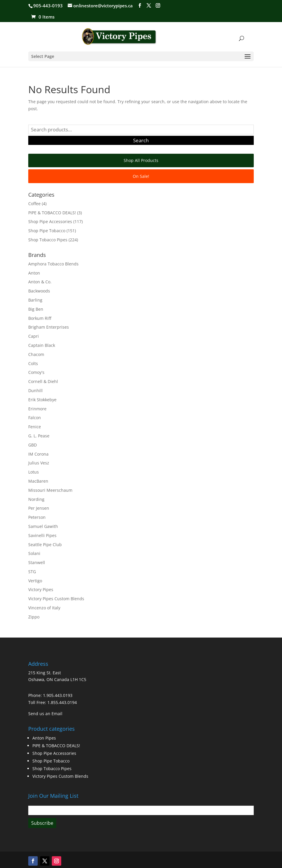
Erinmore (37, 409)
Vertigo (35, 581)
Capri (34, 336)
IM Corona (38, 454)
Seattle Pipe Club (45, 545)
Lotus (34, 472)
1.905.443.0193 (58, 695)
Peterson (37, 517)
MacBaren (38, 481)
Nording (36, 499)
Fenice (35, 427)
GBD (33, 445)
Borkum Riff (40, 318)
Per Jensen (39, 508)
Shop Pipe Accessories (50, 221)
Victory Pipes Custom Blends (56, 599)
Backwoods (39, 291)
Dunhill (35, 390)
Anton (34, 273)
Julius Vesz (39, 463)
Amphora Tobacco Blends (53, 264)
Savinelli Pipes (42, 535)
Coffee (34, 204)
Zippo (34, 617)
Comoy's (36, 372)
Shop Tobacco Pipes (48, 240)
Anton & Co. (40, 282)
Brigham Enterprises (49, 327)
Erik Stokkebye (42, 400)
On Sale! (141, 176)
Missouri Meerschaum (50, 490)
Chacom (36, 354)
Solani (34, 553)
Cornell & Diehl (43, 381)
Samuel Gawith (43, 526)
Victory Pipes (41, 589)
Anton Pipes (44, 738)
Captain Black (42, 345)
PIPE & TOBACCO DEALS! (52, 213)
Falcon (35, 418)
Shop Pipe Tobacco (47, 231)
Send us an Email (45, 714)
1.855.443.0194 (62, 702)
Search (141, 140)
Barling (35, 300)
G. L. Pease (39, 436)
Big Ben (36, 309)
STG (32, 572)
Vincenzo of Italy (44, 608)
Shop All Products (141, 160)
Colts (33, 363)
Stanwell (37, 562)
